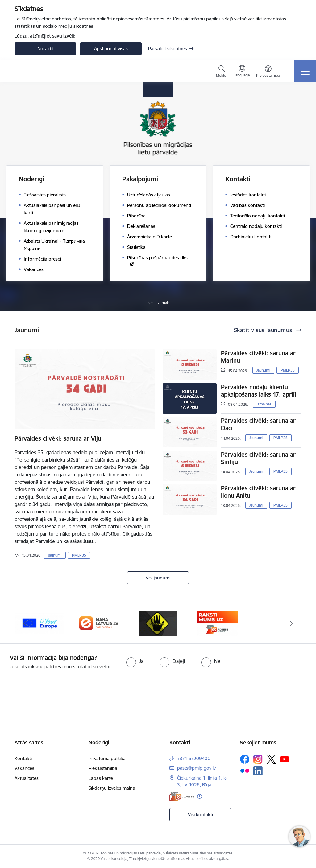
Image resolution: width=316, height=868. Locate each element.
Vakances (24, 768)
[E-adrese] (182, 796)
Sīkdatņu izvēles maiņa (112, 788)
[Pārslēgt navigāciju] (305, 71)
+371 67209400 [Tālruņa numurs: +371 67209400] (194, 758)
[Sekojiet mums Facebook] (245, 759)
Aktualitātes (27, 778)
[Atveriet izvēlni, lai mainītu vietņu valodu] (242, 72)
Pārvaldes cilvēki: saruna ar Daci (258, 424)
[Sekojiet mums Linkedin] (258, 771)
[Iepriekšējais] (25, 623)
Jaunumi (55, 555)
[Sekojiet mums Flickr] (245, 771)
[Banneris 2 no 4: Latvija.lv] (99, 623)
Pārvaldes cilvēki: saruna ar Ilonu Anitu (258, 492)
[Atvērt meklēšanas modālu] (222, 72)
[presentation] (52, 693)
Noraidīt (46, 49)
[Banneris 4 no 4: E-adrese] (217, 623)
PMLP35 (79, 555)
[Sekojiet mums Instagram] (258, 759)
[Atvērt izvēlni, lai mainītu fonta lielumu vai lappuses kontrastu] (268, 72)
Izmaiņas (264, 404)
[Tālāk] (291, 623)
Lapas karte (101, 778)
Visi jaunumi (158, 578)
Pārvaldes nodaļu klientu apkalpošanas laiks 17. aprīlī (259, 391)
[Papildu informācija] (200, 796)
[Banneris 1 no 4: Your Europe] (39, 623)
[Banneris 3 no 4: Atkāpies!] (158, 623)
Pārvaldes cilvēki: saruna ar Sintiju (258, 458)
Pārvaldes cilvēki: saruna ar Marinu (258, 357)
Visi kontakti (200, 815)
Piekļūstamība (103, 768)
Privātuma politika (107, 758)
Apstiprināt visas (111, 49)
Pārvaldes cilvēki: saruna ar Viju (58, 438)
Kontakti (23, 758)
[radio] (135, 661)
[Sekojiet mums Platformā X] (271, 759)
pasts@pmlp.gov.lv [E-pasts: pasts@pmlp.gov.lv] (196, 768)
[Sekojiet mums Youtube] (285, 759)
